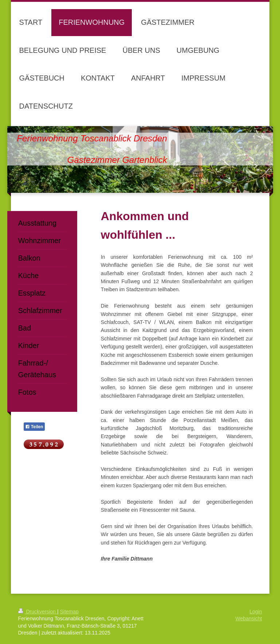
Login (256, 612)
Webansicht (249, 618)
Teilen (34, 427)
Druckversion (38, 612)
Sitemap (69, 612)
